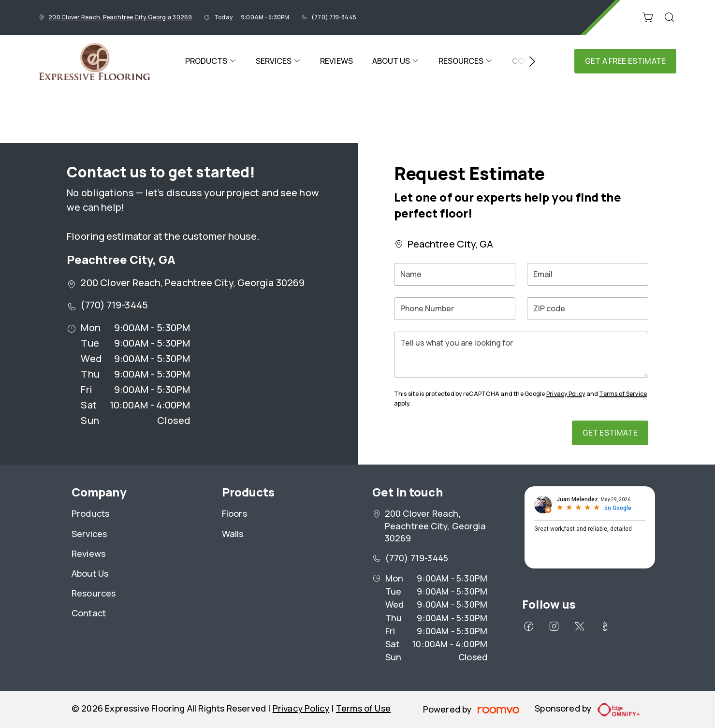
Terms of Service (623, 394)
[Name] (455, 274)
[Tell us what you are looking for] (521, 355)
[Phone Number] (455, 309)
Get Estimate (610, 433)
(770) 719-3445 (334, 17)
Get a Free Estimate (625, 61)
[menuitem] (211, 61)
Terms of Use (363, 708)
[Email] (588, 274)
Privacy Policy (566, 394)
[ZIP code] (588, 309)
